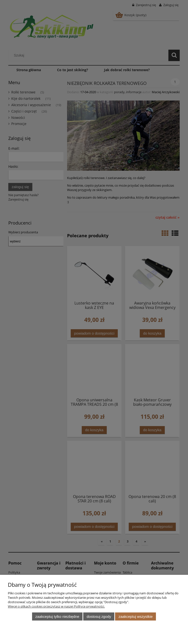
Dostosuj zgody (99, 616)
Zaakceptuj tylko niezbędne (57, 616)
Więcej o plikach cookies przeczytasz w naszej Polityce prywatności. (56, 606)
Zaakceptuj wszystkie (135, 616)
